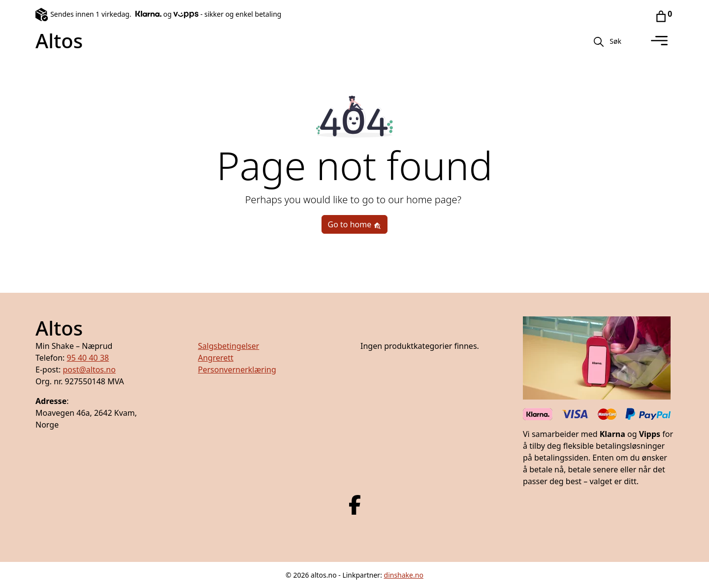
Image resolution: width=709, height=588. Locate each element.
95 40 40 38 (88, 358)
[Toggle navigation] (659, 41)
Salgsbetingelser (228, 346)
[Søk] (599, 41)
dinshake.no (404, 575)
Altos (59, 41)
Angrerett (216, 358)
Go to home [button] (355, 224)
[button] (615, 41)
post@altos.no (89, 370)
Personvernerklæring (237, 370)
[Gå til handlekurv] (661, 16)
